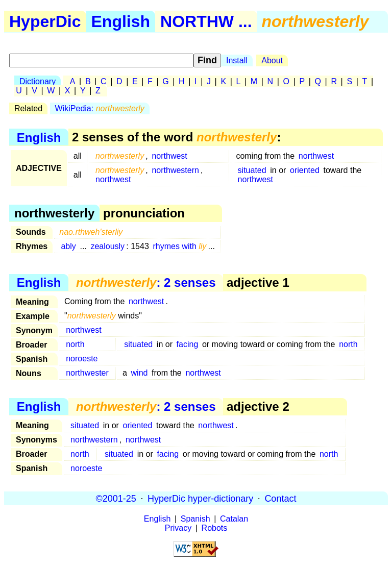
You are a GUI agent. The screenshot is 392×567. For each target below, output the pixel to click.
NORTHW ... (206, 21)
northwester (87, 373)
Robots (215, 528)
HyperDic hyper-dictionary (200, 498)
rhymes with (179, 246)
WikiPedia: (100, 108)
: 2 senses (146, 282)
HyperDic (45, 21)
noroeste (82, 359)
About (272, 60)
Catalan (234, 519)
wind (140, 373)
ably (68, 246)
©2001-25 (116, 498)
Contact (280, 498)
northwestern (175, 170)
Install (237, 60)
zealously (107, 246)
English (121, 21)
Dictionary (38, 81)
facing (188, 344)
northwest (169, 156)
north (75, 344)
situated (252, 170)
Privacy (178, 528)
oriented (305, 170)
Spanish (195, 519)
